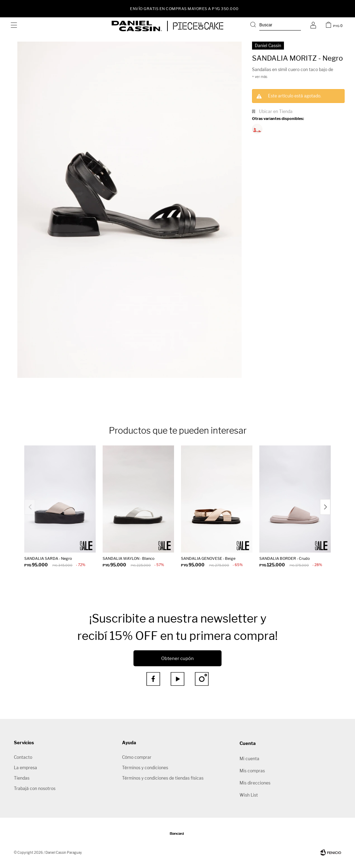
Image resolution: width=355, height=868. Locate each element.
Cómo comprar (137, 757)
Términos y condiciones (145, 768)
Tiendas (22, 778)
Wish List (249, 795)
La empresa (25, 768)
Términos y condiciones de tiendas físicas (163, 778)
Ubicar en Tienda (276, 111)
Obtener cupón (177, 658)
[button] (325, 507)
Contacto (23, 757)
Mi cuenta (249, 759)
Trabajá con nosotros (35, 788)
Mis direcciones (255, 783)
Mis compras (252, 771)
